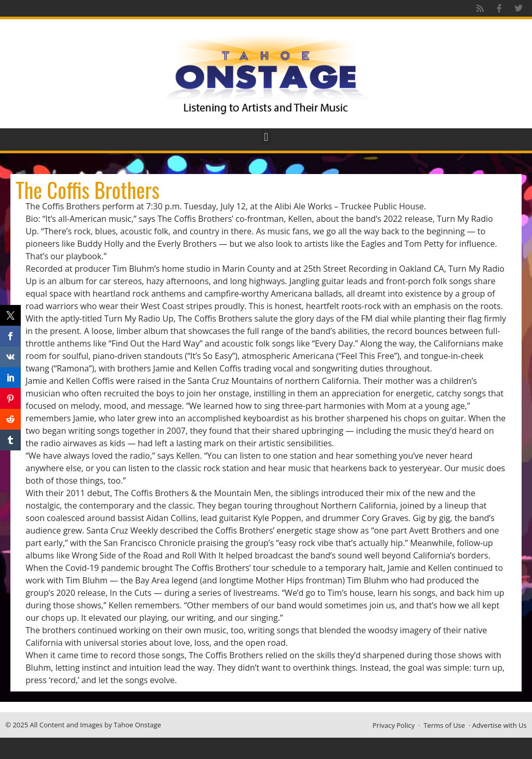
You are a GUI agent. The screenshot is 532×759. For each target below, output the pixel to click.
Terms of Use (444, 725)
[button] (266, 137)
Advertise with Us (500, 725)
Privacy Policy (394, 725)
